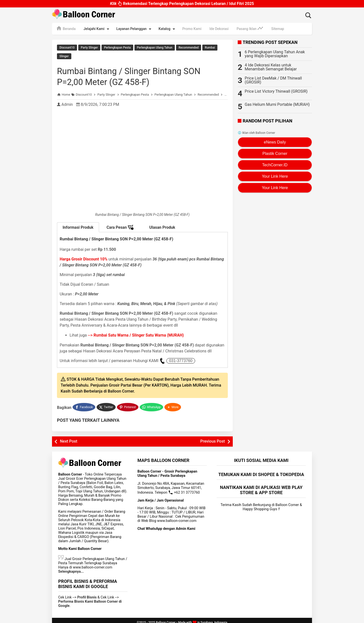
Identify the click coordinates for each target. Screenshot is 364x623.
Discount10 (67, 48)
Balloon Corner (166, 618)
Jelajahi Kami (97, 29)
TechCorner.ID (275, 165)
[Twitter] (106, 404)
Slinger (64, 55)
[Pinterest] (128, 404)
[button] (173, 404)
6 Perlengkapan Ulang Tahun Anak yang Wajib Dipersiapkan (275, 54)
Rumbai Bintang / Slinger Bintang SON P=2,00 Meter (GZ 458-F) (141, 73)
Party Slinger (89, 48)
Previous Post (213, 437)
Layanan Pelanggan (135, 29)
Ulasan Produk (162, 225)
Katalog (168, 29)
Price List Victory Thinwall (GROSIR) (276, 91)
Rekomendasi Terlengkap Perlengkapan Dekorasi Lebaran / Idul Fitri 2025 (182, 4)
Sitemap (278, 29)
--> (136, 332)
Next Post (69, 437)
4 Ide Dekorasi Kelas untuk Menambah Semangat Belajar (271, 67)
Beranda (66, 28)
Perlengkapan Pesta (117, 48)
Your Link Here (275, 176)
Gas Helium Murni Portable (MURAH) (277, 104)
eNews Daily (275, 142)
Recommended (189, 48)
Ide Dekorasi (219, 29)
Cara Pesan (120, 225)
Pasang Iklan (250, 28)
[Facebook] (84, 404)
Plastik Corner (275, 154)
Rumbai (210, 48)
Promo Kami (192, 29)
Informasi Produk (78, 225)
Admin (67, 102)
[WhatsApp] (152, 404)
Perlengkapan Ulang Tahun (155, 48)
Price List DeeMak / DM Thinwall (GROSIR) (273, 80)
